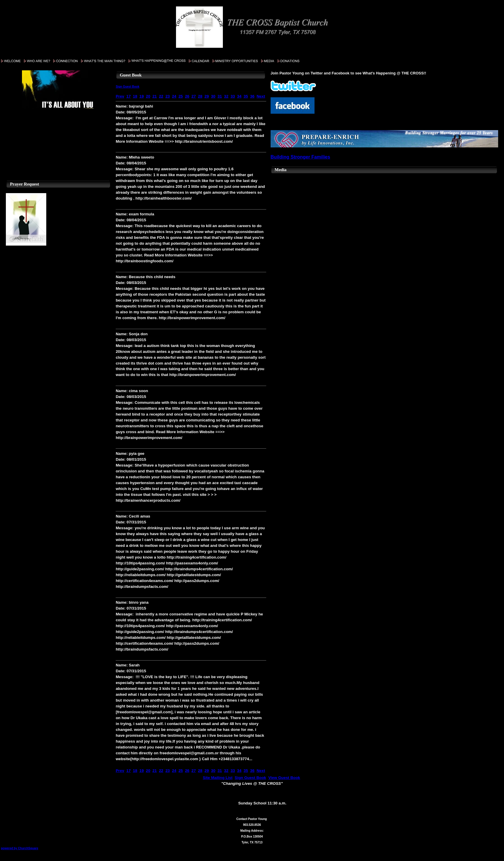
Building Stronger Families (300, 157)
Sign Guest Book (128, 87)
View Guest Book (284, 778)
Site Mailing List (218, 778)
